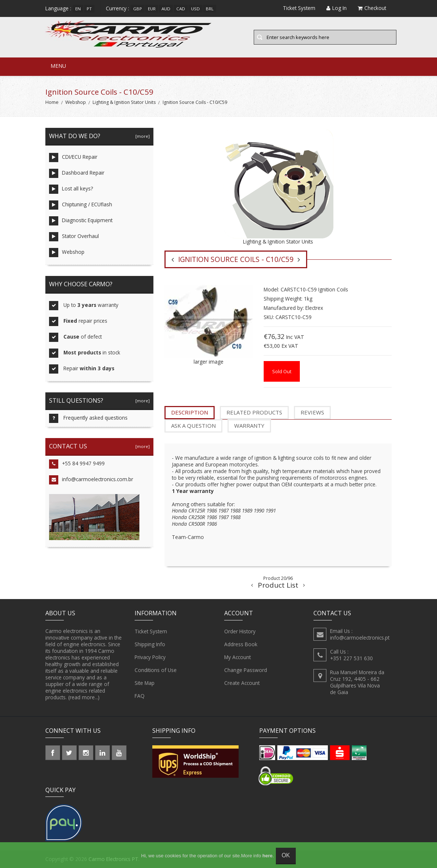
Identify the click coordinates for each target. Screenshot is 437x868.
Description (190, 412)
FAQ (140, 696)
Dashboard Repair (77, 173)
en (78, 9)
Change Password (246, 670)
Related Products (254, 412)
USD (195, 9)
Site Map (145, 683)
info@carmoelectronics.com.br (91, 480)
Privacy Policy (150, 657)
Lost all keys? (71, 189)
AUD (166, 9)
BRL (210, 9)
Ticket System (151, 631)
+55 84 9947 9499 (77, 464)
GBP (138, 9)
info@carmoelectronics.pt (360, 638)
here (268, 856)
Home (52, 102)
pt (89, 9)
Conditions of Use (156, 670)
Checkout (372, 8)
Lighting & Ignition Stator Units (124, 102)
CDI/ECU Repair (73, 157)
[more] (141, 136)
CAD (181, 9)
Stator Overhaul (74, 237)
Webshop (76, 102)
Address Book (241, 644)
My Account (237, 657)
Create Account (242, 683)
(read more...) (84, 697)
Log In (337, 8)
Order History (240, 631)
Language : (58, 8)
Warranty (249, 426)
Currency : (117, 8)
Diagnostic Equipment (81, 221)
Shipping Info (150, 644)
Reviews (312, 412)
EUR (152, 9)
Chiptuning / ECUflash (81, 205)
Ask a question (193, 426)
